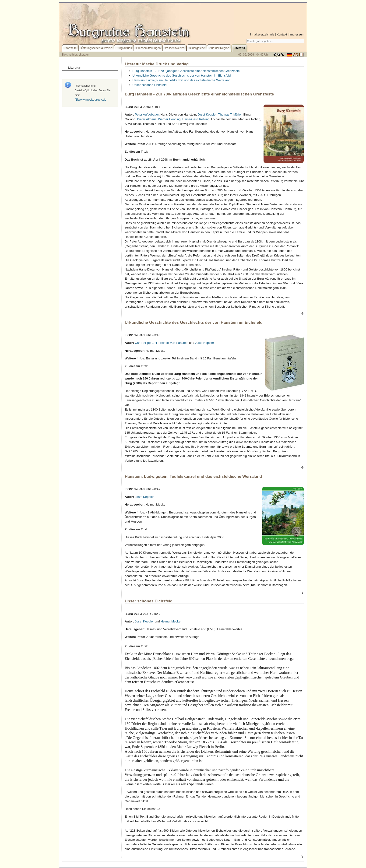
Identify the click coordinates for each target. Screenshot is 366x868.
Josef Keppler (207, 114)
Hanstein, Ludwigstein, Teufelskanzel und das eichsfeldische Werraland (181, 80)
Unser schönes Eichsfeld (149, 85)
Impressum (297, 34)
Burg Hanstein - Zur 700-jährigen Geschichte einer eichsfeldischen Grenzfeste (186, 71)
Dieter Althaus (147, 119)
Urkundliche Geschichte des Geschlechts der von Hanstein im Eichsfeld (181, 76)
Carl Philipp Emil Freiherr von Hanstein (162, 343)
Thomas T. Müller (230, 114)
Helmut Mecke (171, 621)
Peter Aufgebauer (147, 114)
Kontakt (282, 34)
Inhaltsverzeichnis (262, 34)
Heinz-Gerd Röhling (196, 119)
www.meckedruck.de (91, 100)
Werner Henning (169, 119)
